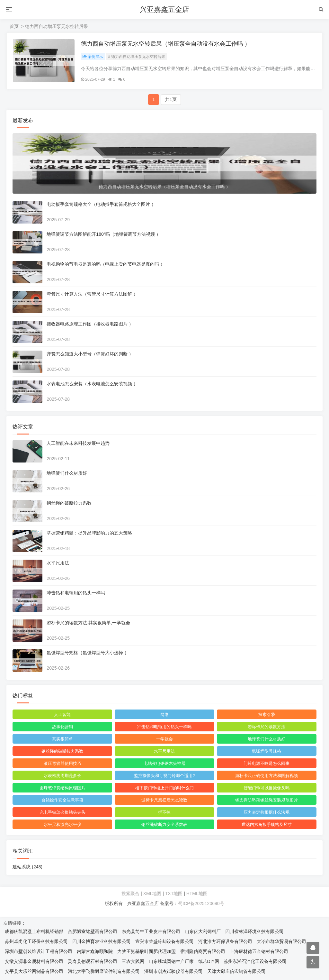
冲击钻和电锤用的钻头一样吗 (76, 593)
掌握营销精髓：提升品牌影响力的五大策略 (90, 533)
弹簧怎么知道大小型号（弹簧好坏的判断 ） (90, 354)
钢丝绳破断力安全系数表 (164, 825)
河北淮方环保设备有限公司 (225, 942)
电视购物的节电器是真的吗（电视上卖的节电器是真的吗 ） (106, 264)
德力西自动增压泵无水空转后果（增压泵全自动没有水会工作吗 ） (166, 44)
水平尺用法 (58, 563)
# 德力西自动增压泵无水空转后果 (137, 57)
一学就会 (164, 739)
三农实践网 (133, 962)
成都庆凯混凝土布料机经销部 (34, 932)
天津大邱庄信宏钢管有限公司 (236, 972)
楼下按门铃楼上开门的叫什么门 (164, 788)
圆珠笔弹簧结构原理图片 (62, 788)
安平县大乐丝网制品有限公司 (34, 972)
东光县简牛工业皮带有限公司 (151, 932)
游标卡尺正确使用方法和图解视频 (267, 776)
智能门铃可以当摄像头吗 (267, 788)
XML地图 (152, 894)
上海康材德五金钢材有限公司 (259, 952)
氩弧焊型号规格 (267, 751)
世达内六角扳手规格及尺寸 (266, 825)
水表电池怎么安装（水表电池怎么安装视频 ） (93, 384)
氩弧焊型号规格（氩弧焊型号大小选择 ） (88, 653)
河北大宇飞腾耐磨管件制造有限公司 (104, 972)
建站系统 (28, 867)
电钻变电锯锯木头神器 (164, 764)
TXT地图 (174, 894)
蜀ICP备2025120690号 (201, 904)
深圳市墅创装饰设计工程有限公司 (39, 952)
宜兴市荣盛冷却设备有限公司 (164, 942)
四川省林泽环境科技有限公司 (254, 932)
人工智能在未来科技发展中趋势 (78, 444)
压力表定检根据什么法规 (267, 813)
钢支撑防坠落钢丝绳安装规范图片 (267, 800)
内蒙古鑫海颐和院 (95, 952)
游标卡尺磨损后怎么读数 (164, 800)
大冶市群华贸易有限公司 (281, 942)
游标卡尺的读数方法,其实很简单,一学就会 (89, 623)
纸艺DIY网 (209, 962)
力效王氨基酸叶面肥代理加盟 (147, 952)
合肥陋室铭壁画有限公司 (93, 932)
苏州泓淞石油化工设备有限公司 (255, 962)
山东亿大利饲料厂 (203, 932)
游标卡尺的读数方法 (267, 727)
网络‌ (164, 715)
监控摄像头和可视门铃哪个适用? (164, 776)
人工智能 (63, 715)
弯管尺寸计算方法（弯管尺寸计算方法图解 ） (93, 294)
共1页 (171, 100)
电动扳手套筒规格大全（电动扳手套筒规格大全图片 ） (102, 205)
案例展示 (93, 57)
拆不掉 (164, 813)
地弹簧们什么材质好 (67, 473)
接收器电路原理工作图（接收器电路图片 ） (90, 324)
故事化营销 (62, 727)
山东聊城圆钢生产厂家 (171, 962)
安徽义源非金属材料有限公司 (34, 962)
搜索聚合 (130, 894)
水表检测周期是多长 (62, 776)
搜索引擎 (266, 715)
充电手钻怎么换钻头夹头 (62, 813)
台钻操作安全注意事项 (63, 800)
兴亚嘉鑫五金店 (164, 9)
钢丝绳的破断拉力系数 (69, 503)
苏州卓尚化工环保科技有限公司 (36, 942)
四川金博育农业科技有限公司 (102, 942)
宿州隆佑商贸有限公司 (203, 952)
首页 (14, 26)
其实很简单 (62, 739)
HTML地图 (197, 894)
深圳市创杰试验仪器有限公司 (173, 972)
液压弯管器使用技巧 (62, 764)
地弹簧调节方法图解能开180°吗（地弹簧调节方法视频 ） (104, 234)
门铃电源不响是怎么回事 (267, 764)
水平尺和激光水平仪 (62, 825)
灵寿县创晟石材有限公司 (93, 962)
